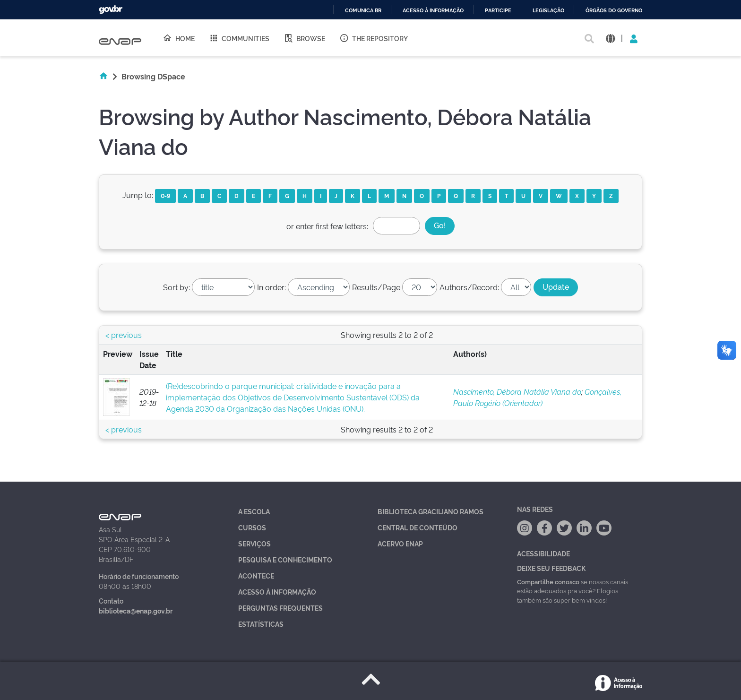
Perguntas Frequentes (280, 608)
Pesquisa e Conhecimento (285, 559)
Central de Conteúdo (418, 527)
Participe (498, 11)
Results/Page (376, 287)
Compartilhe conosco (548, 581)
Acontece (256, 575)
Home (179, 38)
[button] (610, 38)
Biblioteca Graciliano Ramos (431, 511)
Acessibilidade (543, 553)
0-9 (165, 195)
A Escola (254, 511)
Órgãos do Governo (614, 11)
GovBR (111, 10)
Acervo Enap (400, 543)
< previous (124, 335)
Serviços (254, 543)
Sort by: (177, 287)
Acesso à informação (433, 11)
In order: (271, 287)
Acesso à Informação (277, 592)
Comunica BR (363, 11)
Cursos (252, 527)
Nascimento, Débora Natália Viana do (517, 391)
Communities (239, 38)
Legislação (548, 11)
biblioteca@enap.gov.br (136, 610)
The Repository (374, 38)
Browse (304, 38)
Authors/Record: (469, 287)
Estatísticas (261, 624)
